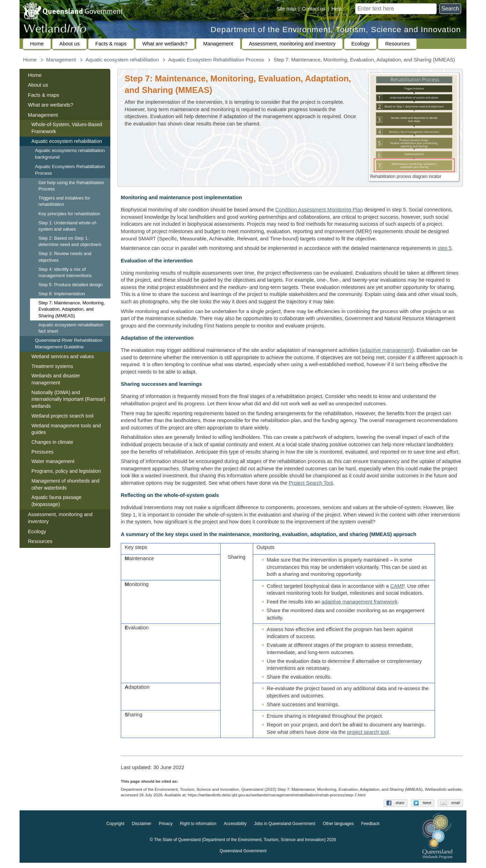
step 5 (445, 248)
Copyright (115, 829)
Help (336, 9)
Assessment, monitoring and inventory (292, 44)
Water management (53, 461)
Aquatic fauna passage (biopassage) (56, 501)
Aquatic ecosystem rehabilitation (122, 60)
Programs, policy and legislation (66, 471)
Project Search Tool (311, 483)
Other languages (338, 829)
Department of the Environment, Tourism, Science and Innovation (336, 30)
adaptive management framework (360, 604)
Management (218, 44)
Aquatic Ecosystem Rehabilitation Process (216, 60)
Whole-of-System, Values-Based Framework (67, 128)
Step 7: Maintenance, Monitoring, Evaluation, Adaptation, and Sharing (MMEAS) (72, 309)
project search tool (368, 735)
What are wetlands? (165, 44)
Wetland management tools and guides (66, 429)
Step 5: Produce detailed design (71, 285)
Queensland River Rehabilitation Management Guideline (69, 343)
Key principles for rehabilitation (69, 214)
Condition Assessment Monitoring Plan (319, 210)
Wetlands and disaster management (56, 379)
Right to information (198, 829)
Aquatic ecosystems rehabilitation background (70, 154)
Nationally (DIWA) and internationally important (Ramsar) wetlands (68, 399)
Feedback (371, 829)
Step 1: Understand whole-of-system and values (68, 226)
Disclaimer (141, 829)
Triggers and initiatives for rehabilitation (64, 201)
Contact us (314, 9)
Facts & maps (111, 44)
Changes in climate (52, 442)
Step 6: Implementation (62, 294)
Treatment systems (52, 366)
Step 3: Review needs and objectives (65, 257)
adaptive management (387, 350)
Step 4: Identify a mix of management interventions (65, 272)
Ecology (360, 44)
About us (69, 44)
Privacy (166, 829)
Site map (286, 9)
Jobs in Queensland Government (285, 829)
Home (37, 44)
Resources (397, 44)
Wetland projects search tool (62, 416)
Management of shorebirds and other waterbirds (65, 484)
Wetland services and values (63, 356)
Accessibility (235, 829)
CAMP (397, 588)
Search (450, 9)
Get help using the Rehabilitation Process (71, 186)
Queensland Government (243, 856)
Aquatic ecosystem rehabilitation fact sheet (71, 328)
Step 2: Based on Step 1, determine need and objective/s (70, 241)
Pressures (42, 452)
